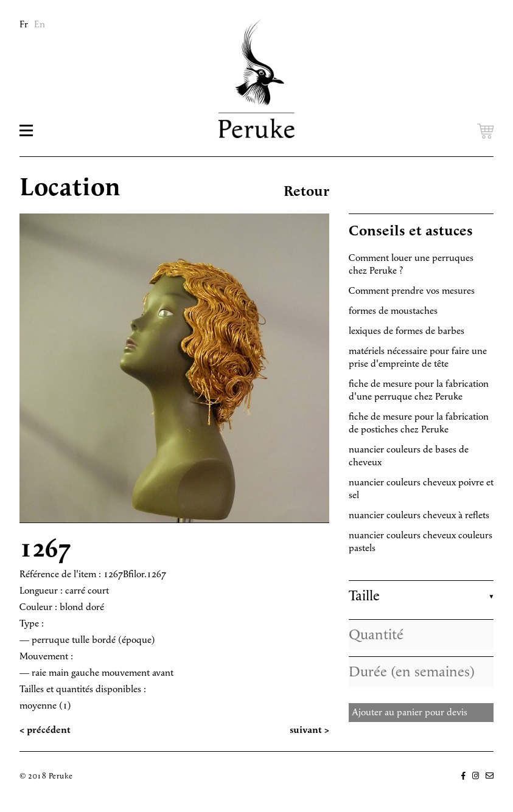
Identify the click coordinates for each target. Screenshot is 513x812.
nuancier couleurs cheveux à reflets (419, 515)
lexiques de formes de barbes (407, 331)
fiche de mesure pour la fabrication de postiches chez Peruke (419, 423)
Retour (306, 192)
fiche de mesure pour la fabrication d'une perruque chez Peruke (419, 390)
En (40, 25)
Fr (24, 25)
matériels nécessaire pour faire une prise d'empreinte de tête (418, 358)
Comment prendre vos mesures (412, 291)
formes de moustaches (393, 311)
